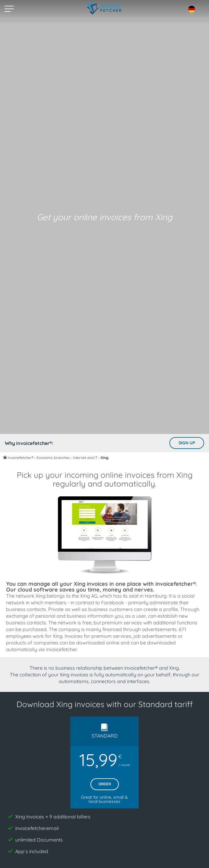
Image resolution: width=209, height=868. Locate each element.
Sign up (187, 443)
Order (105, 784)
